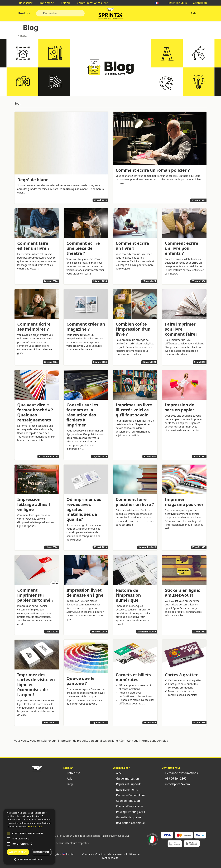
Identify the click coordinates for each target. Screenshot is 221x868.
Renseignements (125, 790)
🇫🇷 (159, 3)
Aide (194, 13)
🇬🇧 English (68, 854)
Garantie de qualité (127, 817)
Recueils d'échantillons (129, 795)
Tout (18, 104)
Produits (24, 13)
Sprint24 (110, 14)
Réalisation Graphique (129, 823)
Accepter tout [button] (18, 852)
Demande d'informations (180, 773)
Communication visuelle (91, 3)
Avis (68, 779)
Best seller (24, 3)
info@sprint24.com (176, 784)
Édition (64, 3)
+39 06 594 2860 (174, 779)
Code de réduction (126, 801)
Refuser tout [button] (41, 852)
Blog (68, 784)
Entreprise (72, 773)
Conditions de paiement (109, 854)
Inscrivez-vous (176, 3)
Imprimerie (45, 3)
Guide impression (126, 779)
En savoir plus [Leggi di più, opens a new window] (35, 827)
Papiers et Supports (127, 784)
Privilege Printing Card (129, 812)
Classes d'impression (128, 806)
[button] (8, 834)
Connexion (198, 3)
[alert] (29, 837)
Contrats (87, 854)
